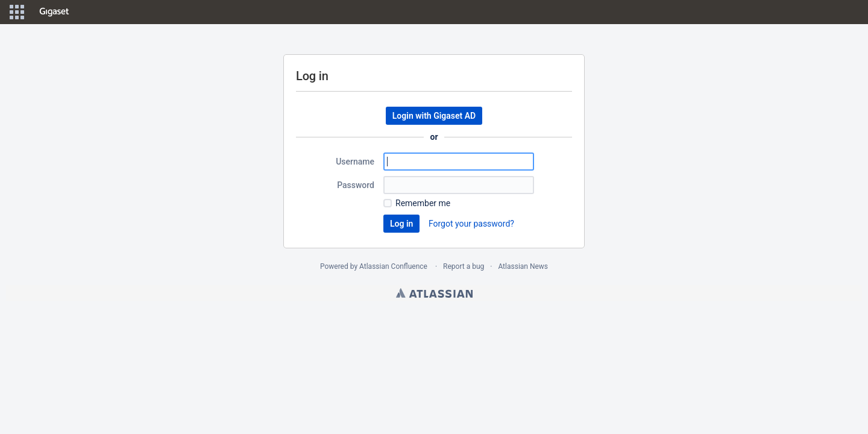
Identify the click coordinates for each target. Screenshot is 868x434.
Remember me (423, 203)
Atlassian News (523, 266)
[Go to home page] (54, 12)
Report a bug (464, 266)
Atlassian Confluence (393, 266)
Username (355, 162)
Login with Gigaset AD (434, 116)
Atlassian (434, 293)
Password (356, 185)
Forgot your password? (471, 224)
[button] (17, 12)
